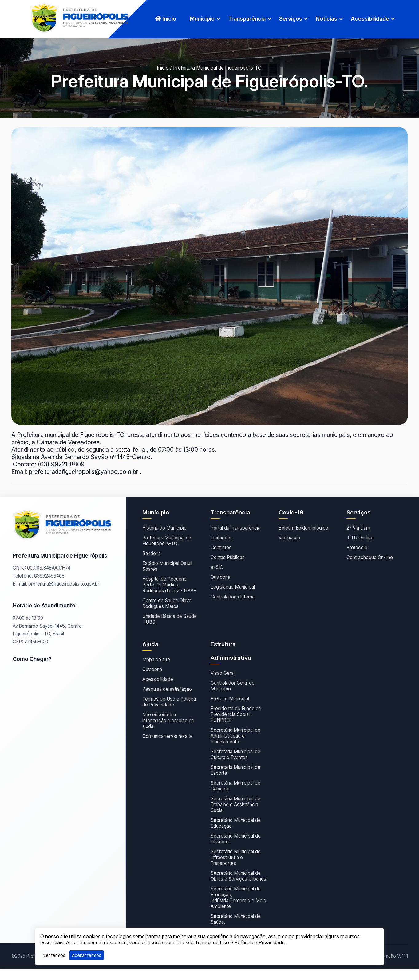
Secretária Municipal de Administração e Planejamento (235, 736)
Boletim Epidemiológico (303, 528)
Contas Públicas (228, 557)
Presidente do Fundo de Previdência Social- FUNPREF (236, 714)
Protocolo (357, 548)
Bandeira (152, 553)
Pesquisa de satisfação (167, 689)
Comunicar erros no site (168, 736)
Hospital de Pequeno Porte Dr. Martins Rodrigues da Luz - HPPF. (170, 585)
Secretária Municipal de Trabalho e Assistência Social (235, 804)
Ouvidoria (220, 577)
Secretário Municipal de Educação (236, 823)
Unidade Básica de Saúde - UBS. (170, 619)
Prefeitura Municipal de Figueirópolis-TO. (167, 541)
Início (166, 19)
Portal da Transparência (235, 528)
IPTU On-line (360, 538)
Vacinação (289, 538)
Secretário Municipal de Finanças (236, 839)
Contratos (221, 548)
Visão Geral (223, 673)
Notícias (326, 19)
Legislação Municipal (233, 587)
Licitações (222, 538)
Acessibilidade (370, 19)
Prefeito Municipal (230, 699)
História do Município (164, 528)
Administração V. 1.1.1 (388, 956)
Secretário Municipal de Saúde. (236, 919)
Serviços (291, 19)
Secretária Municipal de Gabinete (235, 786)
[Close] (87, 955)
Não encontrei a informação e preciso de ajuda (168, 720)
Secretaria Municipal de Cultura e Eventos (235, 754)
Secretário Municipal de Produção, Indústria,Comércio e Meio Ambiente (238, 898)
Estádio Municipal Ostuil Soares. (167, 566)
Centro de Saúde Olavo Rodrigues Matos (167, 603)
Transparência (247, 19)
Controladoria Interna (233, 597)
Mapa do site (156, 660)
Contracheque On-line (370, 557)
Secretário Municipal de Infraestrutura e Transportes (236, 857)
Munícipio (202, 19)
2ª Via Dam (358, 528)
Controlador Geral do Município (233, 686)
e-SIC (217, 567)
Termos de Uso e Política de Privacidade (169, 702)
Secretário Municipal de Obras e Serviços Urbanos (238, 876)
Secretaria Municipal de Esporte (235, 770)
